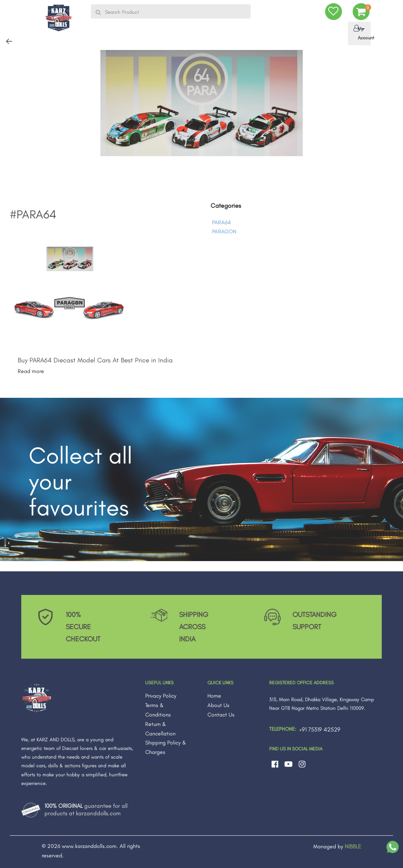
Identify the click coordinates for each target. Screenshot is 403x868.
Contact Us (221, 715)
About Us (218, 705)
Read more (31, 371)
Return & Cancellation (160, 729)
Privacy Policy (161, 696)
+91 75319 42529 (320, 729)
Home (214, 696)
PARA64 (221, 223)
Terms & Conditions (158, 710)
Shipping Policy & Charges (166, 747)
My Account (361, 33)
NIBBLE (353, 846)
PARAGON (224, 232)
